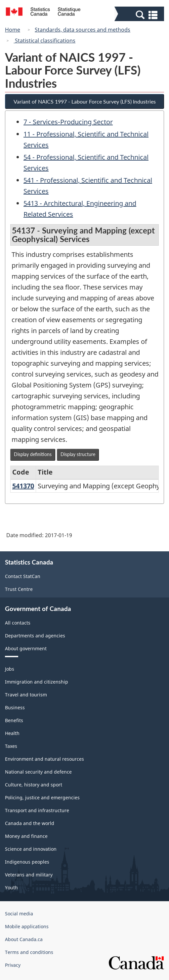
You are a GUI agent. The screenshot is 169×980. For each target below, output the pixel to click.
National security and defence (38, 772)
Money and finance (26, 836)
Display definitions (33, 454)
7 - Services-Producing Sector (68, 122)
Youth (11, 888)
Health (12, 733)
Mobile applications (27, 926)
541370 (23, 486)
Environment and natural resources (44, 759)
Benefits (14, 720)
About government (26, 648)
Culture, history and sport (34, 785)
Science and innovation (31, 849)
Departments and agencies (35, 636)
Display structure (78, 454)
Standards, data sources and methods (83, 30)
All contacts (18, 623)
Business (15, 707)
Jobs (10, 669)
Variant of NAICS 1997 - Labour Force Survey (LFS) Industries (85, 101)
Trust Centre (19, 589)
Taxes (11, 746)
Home (13, 30)
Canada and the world (30, 823)
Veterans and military (29, 875)
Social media (19, 914)
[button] (140, 15)
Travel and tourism (26, 695)
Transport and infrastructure (37, 810)
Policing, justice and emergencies (42, 797)
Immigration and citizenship (37, 682)
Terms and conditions (29, 952)
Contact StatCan (23, 576)
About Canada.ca (24, 939)
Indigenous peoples (27, 862)
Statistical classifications (44, 41)
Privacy (13, 965)
